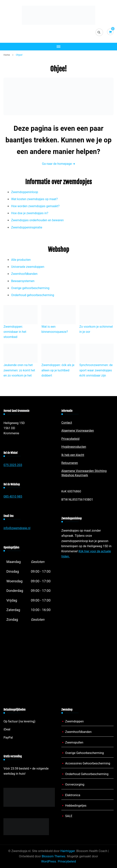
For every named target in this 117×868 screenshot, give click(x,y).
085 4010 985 (13, 497)
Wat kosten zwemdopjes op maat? (34, 199)
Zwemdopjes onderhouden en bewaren (37, 220)
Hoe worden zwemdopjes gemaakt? (35, 206)
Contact (67, 423)
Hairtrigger (68, 851)
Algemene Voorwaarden (78, 431)
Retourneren (70, 463)
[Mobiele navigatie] (58, 47)
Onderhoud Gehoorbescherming (87, 774)
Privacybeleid (70, 439)
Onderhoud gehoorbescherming (32, 295)
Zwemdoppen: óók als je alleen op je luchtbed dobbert (58, 370)
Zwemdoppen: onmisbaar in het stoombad (15, 332)
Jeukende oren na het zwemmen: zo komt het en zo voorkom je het (19, 370)
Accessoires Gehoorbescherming (88, 763)
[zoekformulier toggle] (99, 32)
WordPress (49, 862)
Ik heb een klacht (73, 455)
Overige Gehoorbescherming (85, 753)
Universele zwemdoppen (28, 267)
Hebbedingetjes (76, 806)
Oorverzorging (75, 785)
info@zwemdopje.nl (17, 528)
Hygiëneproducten (74, 447)
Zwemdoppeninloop (24, 192)
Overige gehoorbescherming (30, 288)
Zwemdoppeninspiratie (27, 228)
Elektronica (73, 795)
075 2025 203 (13, 465)
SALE (69, 816)
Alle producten (21, 260)
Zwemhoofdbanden (24, 274)
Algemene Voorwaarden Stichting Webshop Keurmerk (84, 473)
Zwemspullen (74, 743)
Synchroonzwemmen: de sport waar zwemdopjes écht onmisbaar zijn (96, 370)
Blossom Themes (54, 856)
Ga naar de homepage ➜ (58, 164)
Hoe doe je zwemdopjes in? (30, 213)
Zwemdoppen (74, 721)
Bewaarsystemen (23, 281)
